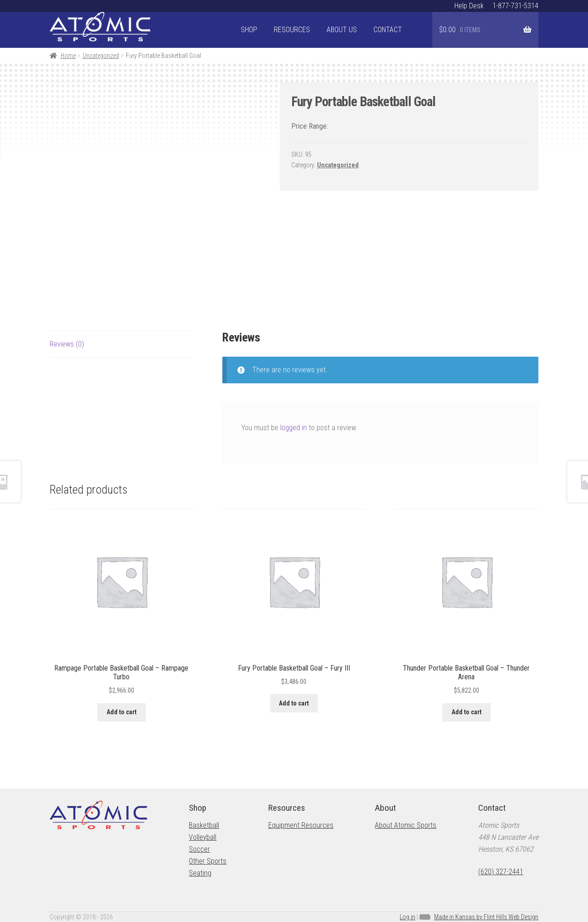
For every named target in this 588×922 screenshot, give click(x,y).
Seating (200, 873)
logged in (294, 428)
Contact (388, 30)
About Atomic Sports (406, 825)
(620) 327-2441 (501, 872)
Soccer (199, 849)
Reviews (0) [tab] (67, 344)
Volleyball (203, 837)
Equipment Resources (301, 825)
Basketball (204, 825)
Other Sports (208, 861)
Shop (249, 30)
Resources (292, 30)
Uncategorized (101, 56)
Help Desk (469, 6)
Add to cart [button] (122, 712)
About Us (342, 30)
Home (68, 56)
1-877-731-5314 (515, 6)
